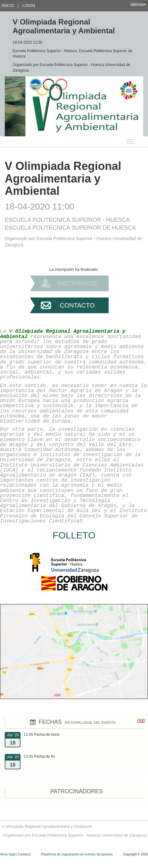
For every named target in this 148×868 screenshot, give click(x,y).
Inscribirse (77, 283)
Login (29, 5)
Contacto (77, 305)
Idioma (138, 4)
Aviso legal (8, 854)
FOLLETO (74, 535)
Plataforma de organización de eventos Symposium (77, 854)
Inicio (8, 5)
